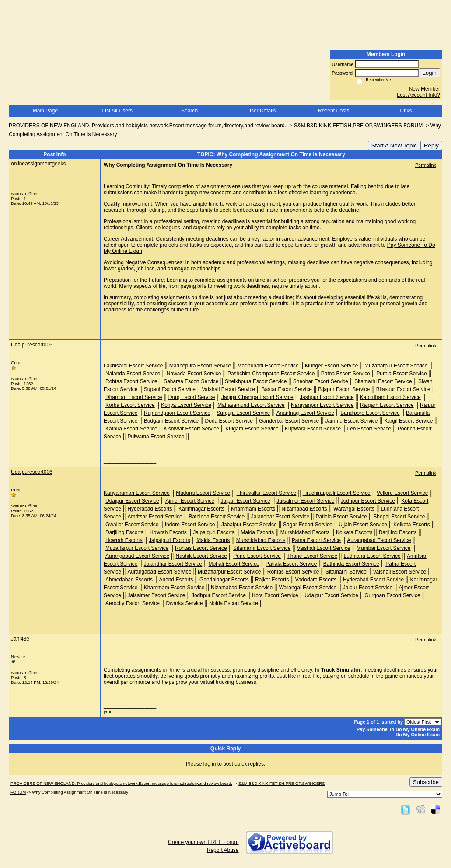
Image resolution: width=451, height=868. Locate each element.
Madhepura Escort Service (200, 366)
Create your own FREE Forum (203, 842)
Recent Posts (334, 111)
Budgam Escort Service (171, 421)
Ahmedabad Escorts (129, 580)
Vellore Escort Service (402, 493)
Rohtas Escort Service (131, 381)
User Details (261, 111)
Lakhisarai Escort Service (133, 366)
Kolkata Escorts (411, 525)
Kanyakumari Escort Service (137, 493)
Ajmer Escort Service (190, 501)
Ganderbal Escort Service (289, 421)
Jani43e (20, 639)
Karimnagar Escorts (201, 509)
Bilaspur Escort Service (403, 389)
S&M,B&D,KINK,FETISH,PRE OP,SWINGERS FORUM (358, 126)
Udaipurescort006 (32, 345)
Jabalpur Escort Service (249, 525)
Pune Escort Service (257, 556)
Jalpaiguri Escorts (214, 532)
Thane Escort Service (312, 556)
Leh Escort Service (369, 429)
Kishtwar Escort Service (191, 429)
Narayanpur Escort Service (322, 405)
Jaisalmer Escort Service (305, 501)
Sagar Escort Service (308, 525)
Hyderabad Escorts (150, 509)
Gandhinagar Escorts (224, 580)
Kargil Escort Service (408, 421)
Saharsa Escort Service (191, 381)
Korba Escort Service (130, 405)
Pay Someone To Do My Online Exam (398, 729)
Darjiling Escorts (124, 532)
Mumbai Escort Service (383, 548)
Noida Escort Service (234, 603)
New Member (425, 89)
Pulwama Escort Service (156, 437)
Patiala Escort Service (341, 517)
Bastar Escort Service (286, 389)
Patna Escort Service (346, 374)
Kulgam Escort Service (252, 429)
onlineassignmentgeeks (38, 164)
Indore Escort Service (190, 525)
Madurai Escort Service (203, 493)
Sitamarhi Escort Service (383, 381)
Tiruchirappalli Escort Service (337, 493)
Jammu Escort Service (352, 421)
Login (429, 73)
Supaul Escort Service (170, 389)
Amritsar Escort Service (155, 517)
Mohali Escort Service (234, 564)
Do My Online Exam (418, 735)
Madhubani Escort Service (268, 366)
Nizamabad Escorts (304, 509)
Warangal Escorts (354, 509)
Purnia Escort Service (401, 374)
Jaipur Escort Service (246, 501)
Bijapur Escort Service (344, 389)
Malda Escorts (257, 532)
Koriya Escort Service (186, 405)
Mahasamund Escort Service (251, 405)
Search (189, 111)
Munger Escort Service (331, 366)
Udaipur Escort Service (132, 501)
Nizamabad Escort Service (242, 588)
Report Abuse (223, 850)
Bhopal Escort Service (399, 517)
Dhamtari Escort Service (134, 397)
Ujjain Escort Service (363, 525)
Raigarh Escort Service (387, 405)
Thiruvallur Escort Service (267, 493)
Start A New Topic (394, 145)
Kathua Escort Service (131, 429)
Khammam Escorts (253, 509)
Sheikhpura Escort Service (256, 381)
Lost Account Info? (418, 95)
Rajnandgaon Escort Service (177, 413)
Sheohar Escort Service (321, 381)
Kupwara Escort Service (313, 429)
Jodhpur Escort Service (368, 501)
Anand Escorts (176, 580)
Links (406, 111)
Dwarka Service (184, 603)
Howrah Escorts (168, 532)
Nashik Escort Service (201, 556)
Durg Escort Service (192, 397)
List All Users (117, 111)
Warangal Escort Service (308, 588)
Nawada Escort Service (194, 374)
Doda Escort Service (229, 421)
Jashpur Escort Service (327, 397)
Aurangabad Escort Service (379, 540)
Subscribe (426, 782)
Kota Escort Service (275, 595)
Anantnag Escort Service (305, 413)
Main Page (45, 111)
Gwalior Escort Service (132, 525)
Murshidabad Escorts (305, 532)
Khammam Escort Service (174, 588)
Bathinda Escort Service (217, 517)
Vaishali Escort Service (228, 389)
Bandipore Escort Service (370, 413)
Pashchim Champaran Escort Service (271, 374)
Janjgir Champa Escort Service (257, 397)
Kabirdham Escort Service (390, 397)
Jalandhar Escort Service (280, 517)
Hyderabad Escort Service (373, 580)
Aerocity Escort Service (133, 603)
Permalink (426, 165)
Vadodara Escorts (316, 580)
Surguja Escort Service (243, 413)
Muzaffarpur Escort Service (396, 366)
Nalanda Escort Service (133, 374)
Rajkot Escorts (272, 580)
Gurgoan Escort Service (392, 595)
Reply (431, 145)
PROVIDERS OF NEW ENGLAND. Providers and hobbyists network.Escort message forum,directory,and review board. (147, 126)
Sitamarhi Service (346, 572)
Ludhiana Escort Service (372, 556)
